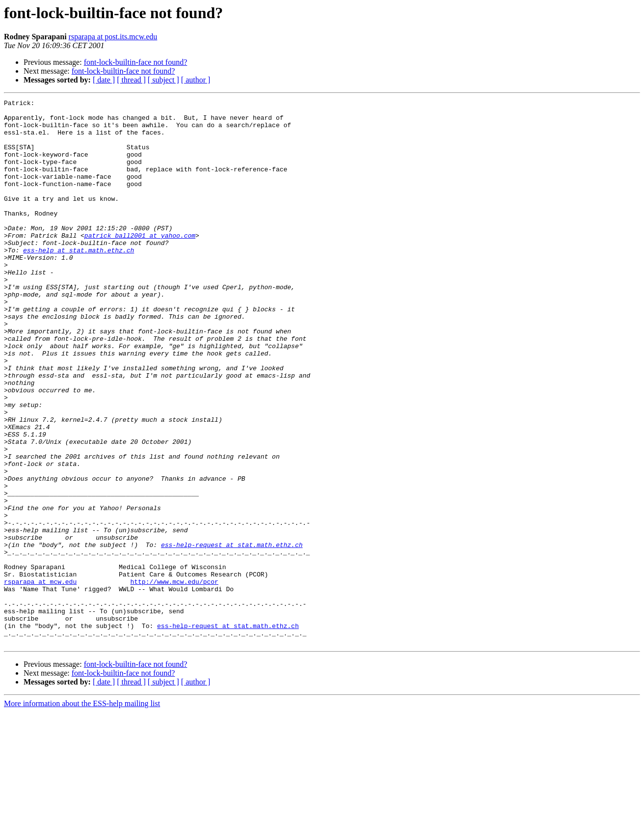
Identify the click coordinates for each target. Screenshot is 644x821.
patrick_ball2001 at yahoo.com (140, 263)
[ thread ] (131, 80)
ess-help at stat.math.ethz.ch (79, 281)
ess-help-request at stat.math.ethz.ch (232, 634)
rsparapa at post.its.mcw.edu (113, 37)
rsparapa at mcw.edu (40, 679)
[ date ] (104, 80)
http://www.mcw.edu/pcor (174, 679)
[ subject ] (163, 80)
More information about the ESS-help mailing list (82, 812)
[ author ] (196, 80)
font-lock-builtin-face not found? (136, 62)
